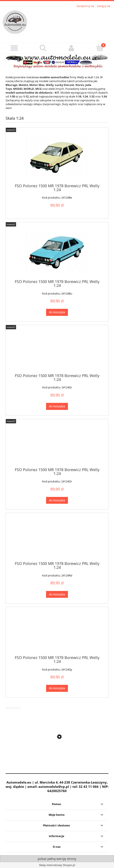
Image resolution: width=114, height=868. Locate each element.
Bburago (11, 85)
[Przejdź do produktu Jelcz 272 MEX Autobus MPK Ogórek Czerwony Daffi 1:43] (57, 757)
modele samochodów (54, 77)
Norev (80, 85)
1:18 (79, 96)
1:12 (26, 96)
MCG (38, 89)
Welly (50, 85)
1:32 (92, 96)
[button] (14, 48)
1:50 (12, 96)
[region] (57, 61)
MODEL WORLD (24, 89)
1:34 (104, 96)
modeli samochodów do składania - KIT (32, 93)
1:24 (85, 96)
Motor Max (37, 85)
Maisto (23, 85)
